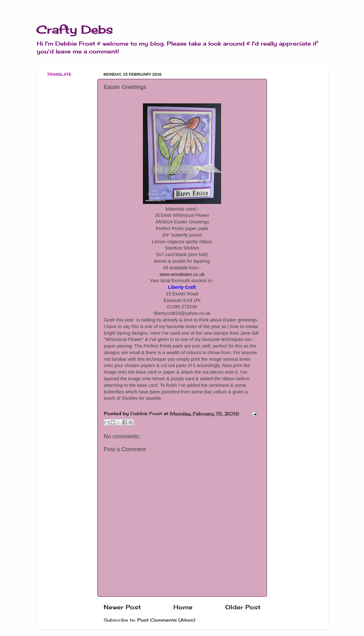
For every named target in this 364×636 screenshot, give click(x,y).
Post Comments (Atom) (166, 620)
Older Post (243, 607)
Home (183, 607)
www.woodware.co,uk (182, 274)
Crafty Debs (75, 30)
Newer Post (122, 607)
